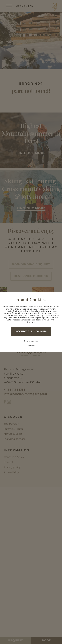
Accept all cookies (31, 331)
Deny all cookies (31, 341)
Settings (31, 345)
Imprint (31, 322)
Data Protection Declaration (20, 320)
